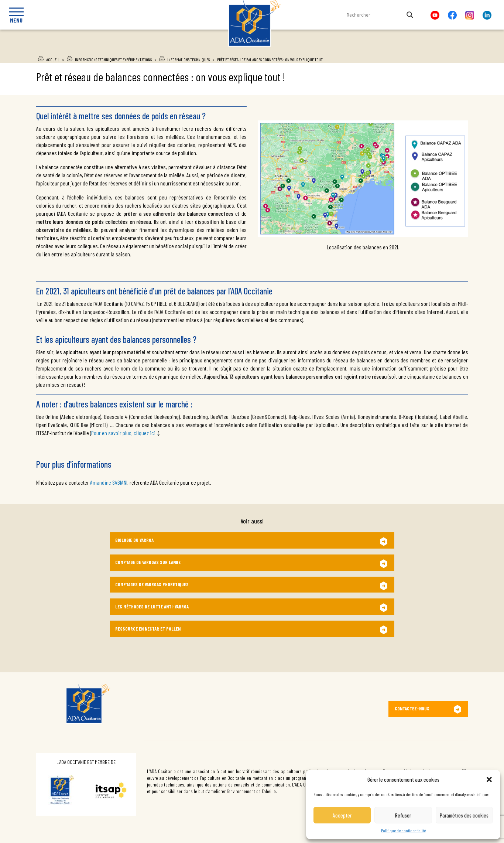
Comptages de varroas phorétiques (152, 584)
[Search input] (375, 15)
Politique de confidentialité (403, 830)
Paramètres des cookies (464, 815)
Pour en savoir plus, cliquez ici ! (125, 433)
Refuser (403, 815)
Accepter (342, 815)
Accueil (53, 59)
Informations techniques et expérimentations (113, 59)
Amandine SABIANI (109, 482)
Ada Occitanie (245, 49)
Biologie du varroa (134, 540)
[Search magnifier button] (410, 15)
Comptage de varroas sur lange (148, 562)
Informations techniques (188, 59)
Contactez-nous (412, 709)
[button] (489, 779)
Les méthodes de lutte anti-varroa (152, 607)
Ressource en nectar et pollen (148, 629)
